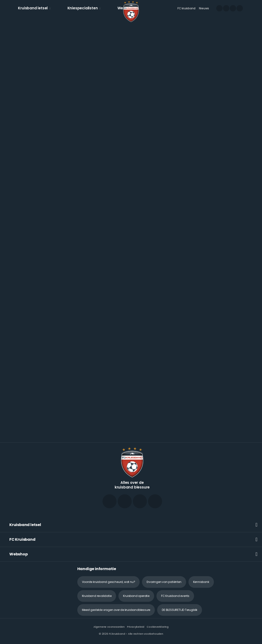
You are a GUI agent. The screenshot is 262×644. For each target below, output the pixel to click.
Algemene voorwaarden (109, 627)
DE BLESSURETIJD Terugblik (180, 610)
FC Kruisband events (175, 596)
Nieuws (204, 8)
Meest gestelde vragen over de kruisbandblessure (116, 610)
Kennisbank (201, 582)
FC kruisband (186, 8)
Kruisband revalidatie (97, 596)
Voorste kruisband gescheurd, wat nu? (109, 582)
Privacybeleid (136, 627)
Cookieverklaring (158, 627)
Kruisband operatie (136, 596)
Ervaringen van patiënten (164, 582)
